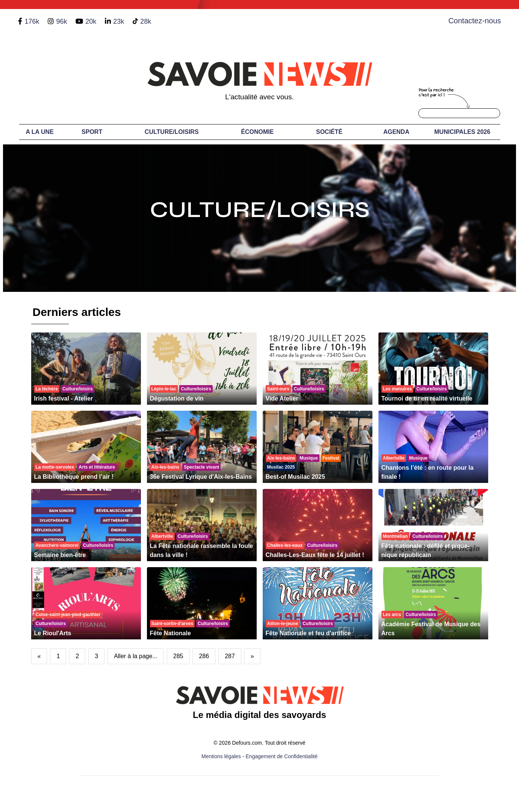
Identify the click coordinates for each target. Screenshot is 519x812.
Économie (257, 132)
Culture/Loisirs (172, 132)
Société (329, 132)
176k (32, 21)
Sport (92, 132)
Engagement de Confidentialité (282, 756)
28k (146, 21)
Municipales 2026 (462, 132)
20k (91, 21)
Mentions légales (221, 756)
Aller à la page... (136, 656)
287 (230, 656)
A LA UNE (39, 132)
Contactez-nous (475, 21)
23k (119, 21)
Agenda (396, 132)
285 (178, 656)
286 (204, 656)
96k (61, 21)
